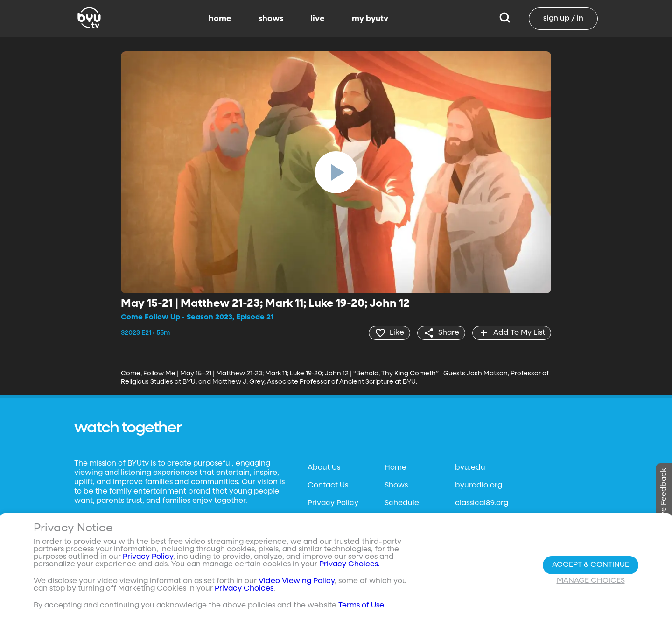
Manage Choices (591, 581)
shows (271, 19)
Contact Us (328, 486)
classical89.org (482, 503)
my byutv (370, 19)
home (220, 19)
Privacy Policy (333, 503)
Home (395, 468)
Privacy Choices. (350, 564)
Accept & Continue (591, 565)
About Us (324, 468)
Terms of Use (361, 606)
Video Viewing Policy (297, 581)
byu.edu (470, 468)
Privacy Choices (244, 589)
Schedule (402, 503)
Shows (396, 486)
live (318, 19)
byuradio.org (479, 486)
